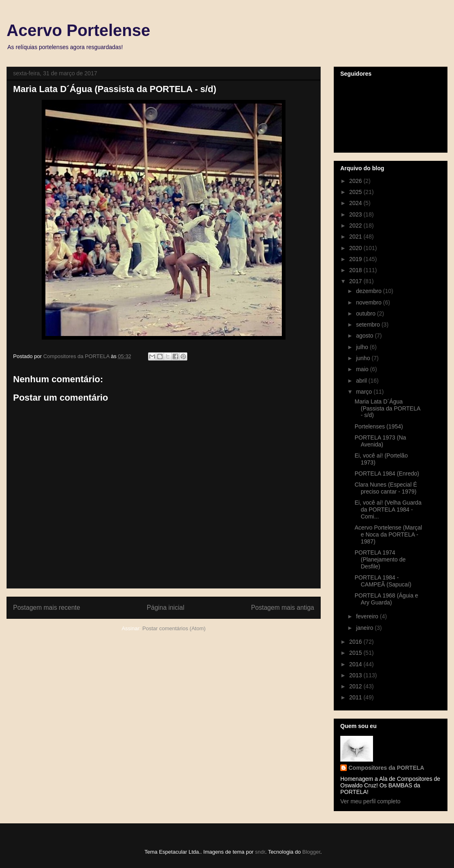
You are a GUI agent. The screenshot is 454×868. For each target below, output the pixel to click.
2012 (356, 686)
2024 (356, 203)
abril (362, 381)
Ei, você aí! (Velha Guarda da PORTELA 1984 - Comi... (388, 510)
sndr (260, 852)
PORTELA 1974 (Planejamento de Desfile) (380, 559)
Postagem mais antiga (283, 608)
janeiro (365, 628)
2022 (356, 225)
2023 (356, 214)
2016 (356, 642)
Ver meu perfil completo (370, 801)
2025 (356, 192)
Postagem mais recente (47, 608)
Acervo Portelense (78, 30)
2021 (356, 237)
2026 (356, 181)
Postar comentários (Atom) (174, 628)
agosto (365, 336)
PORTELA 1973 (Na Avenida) (380, 441)
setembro (369, 325)
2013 (356, 675)
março (365, 392)
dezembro (369, 291)
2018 (356, 270)
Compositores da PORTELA (386, 768)
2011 (356, 697)
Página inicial (166, 608)
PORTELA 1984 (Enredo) (387, 473)
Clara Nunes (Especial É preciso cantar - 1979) (386, 488)
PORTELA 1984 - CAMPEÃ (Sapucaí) (383, 581)
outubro (366, 313)
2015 (356, 653)
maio (363, 369)
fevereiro (368, 616)
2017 (356, 281)
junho (364, 358)
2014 (356, 664)
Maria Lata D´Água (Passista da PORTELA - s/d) (387, 408)
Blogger (311, 852)
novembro (369, 302)
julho (363, 347)
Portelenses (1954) (379, 426)
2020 (356, 248)
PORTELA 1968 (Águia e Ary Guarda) (386, 599)
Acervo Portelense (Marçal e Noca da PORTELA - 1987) (388, 534)
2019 (356, 259)
